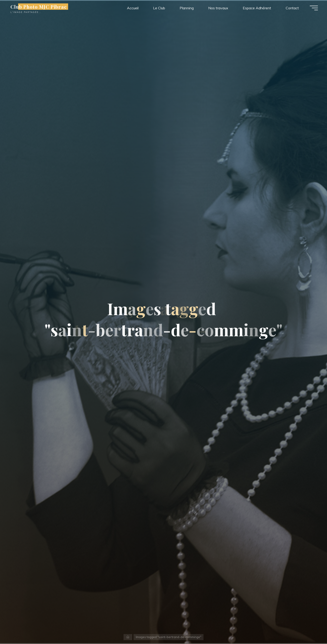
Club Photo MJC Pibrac (39, 7)
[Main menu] (314, 8)
